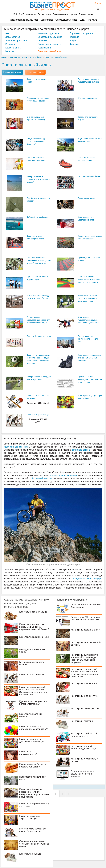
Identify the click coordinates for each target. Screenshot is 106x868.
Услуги (73, 41)
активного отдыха (81, 450)
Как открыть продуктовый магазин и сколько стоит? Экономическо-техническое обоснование (33, 691)
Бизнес (5, 57)
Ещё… (83, 20)
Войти (96, 3)
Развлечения (44, 48)
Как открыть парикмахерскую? (28, 753)
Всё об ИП (19, 14)
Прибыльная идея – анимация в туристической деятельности (90, 379)
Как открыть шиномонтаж (84, 683)
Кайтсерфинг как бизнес (38, 217)
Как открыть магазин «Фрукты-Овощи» (30, 817)
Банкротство (47, 20)
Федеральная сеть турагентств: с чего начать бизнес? (38, 179)
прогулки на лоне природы (88, 579)
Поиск (96, 9)
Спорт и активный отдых (50, 51)
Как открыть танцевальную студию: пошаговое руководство (88, 320)
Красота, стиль (13, 48)
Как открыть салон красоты (85, 708)
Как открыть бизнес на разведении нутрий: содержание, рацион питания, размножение (35, 793)
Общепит (42, 41)
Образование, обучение (50, 37)
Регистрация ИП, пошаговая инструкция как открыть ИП (85, 618)
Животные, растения (16, 41)
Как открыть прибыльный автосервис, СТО (84, 735)
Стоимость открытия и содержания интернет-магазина (82, 774)
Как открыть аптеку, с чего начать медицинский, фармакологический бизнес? (34, 627)
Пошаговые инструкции (65, 14)
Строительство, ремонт (82, 33)
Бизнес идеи (44, 14)
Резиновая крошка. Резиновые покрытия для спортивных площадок (89, 279)
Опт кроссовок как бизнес (89, 176)
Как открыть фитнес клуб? (38, 415)
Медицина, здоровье (48, 33)
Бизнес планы (86, 14)
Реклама (93, 20)
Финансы (31, 14)
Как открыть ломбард (30, 854)
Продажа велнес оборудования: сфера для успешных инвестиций (38, 320)
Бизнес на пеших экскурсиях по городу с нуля (88, 339)
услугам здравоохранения (63, 475)
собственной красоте (41, 478)
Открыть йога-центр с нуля (39, 336)
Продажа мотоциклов (87, 198)
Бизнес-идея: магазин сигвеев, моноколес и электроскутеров (88, 298)
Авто (8, 33)
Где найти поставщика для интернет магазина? (33, 703)
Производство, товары (49, 44)
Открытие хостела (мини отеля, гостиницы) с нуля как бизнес (34, 844)
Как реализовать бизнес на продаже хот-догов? (33, 765)
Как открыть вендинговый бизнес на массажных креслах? (89, 358)
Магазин (10, 51)
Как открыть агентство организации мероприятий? (33, 728)
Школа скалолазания (87, 98)
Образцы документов (66, 20)
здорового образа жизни (16, 447)
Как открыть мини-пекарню (33, 612)
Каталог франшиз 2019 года (24, 20)
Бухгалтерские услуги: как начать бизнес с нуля (33, 830)
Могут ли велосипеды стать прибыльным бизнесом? (36, 141)
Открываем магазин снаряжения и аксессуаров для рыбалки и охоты (39, 260)
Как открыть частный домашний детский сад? (32, 740)
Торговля (74, 37)
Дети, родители (13, 37)
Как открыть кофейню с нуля (34, 637)
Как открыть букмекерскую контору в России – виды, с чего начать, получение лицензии (85, 659)
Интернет (10, 44)
